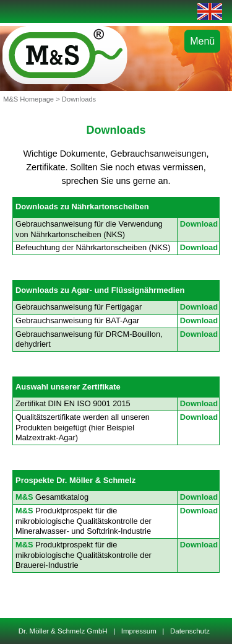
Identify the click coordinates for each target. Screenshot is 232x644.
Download (199, 224)
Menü (202, 41)
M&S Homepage (28, 99)
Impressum (139, 631)
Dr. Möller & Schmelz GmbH (65, 631)
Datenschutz (190, 631)
